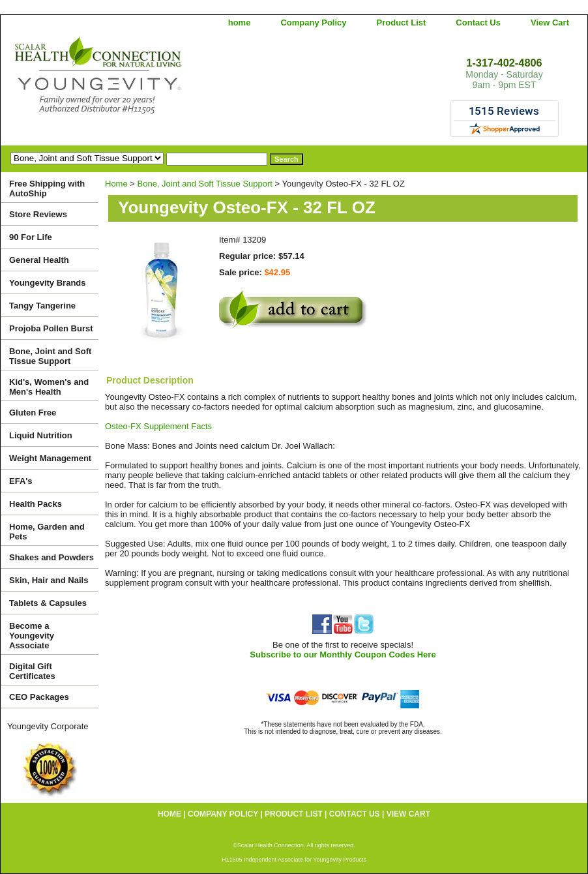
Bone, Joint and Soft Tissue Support (205, 184)
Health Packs (36, 504)
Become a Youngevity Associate (32, 636)
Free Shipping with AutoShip (47, 188)
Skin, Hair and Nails (49, 580)
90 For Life (31, 237)
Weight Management (50, 458)
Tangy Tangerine (42, 306)
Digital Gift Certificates (32, 671)
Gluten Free (33, 413)
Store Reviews (38, 214)
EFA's (21, 481)
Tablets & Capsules (48, 603)
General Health (39, 260)
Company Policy (313, 23)
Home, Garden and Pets (47, 532)
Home (116, 184)
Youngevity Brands (48, 283)
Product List (402, 23)
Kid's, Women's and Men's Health (49, 387)
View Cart (550, 23)
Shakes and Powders (51, 557)
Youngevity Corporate (48, 726)
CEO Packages (39, 697)
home (240, 23)
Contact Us (478, 23)
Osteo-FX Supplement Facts (158, 426)
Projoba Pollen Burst (51, 328)
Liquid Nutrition (41, 435)
